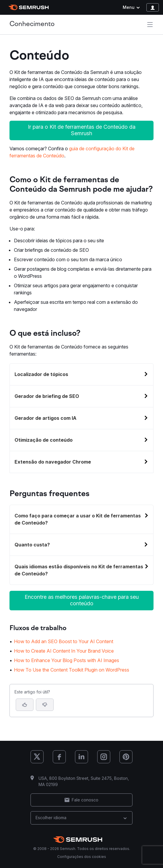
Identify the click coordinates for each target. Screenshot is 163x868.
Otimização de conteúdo (44, 440)
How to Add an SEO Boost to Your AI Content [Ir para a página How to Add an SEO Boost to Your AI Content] (64, 641)
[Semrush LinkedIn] (81, 757)
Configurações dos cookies (82, 857)
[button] (45, 705)
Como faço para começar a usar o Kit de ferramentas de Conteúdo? (78, 519)
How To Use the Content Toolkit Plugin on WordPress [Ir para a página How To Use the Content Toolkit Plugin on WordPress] (72, 670)
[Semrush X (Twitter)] (37, 757)
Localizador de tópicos (41, 374)
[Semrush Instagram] (104, 757)
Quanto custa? (32, 545)
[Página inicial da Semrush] (29, 7)
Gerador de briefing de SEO (47, 396)
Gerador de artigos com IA (45, 418)
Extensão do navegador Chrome (53, 462)
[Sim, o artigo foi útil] (25, 705)
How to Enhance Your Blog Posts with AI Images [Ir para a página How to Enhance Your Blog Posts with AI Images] (67, 660)
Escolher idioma (81, 818)
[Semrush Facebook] (59, 757)
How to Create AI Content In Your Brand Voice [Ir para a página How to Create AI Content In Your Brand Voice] (64, 651)
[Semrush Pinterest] (126, 757)
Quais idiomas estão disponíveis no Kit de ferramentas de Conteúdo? (79, 570)
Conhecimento (32, 24)
